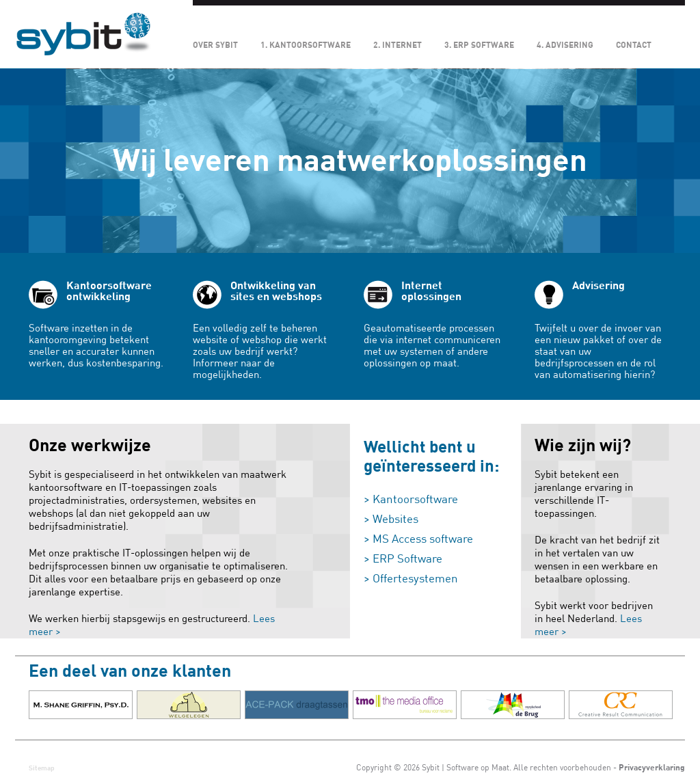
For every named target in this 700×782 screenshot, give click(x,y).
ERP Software (407, 559)
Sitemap (42, 768)
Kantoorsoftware (415, 499)
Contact (634, 45)
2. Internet (398, 45)
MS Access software (423, 539)
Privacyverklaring (652, 768)
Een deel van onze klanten (130, 671)
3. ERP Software (479, 45)
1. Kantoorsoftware (306, 45)
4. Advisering (565, 45)
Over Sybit (215, 45)
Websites (395, 519)
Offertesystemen (415, 579)
